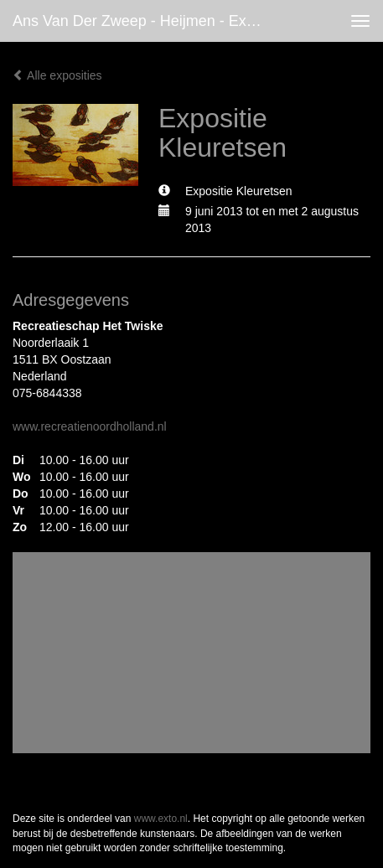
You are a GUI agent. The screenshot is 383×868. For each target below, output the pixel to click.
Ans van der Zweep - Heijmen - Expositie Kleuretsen (145, 21)
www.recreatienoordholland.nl (90, 426)
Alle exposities (57, 75)
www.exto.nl (161, 819)
